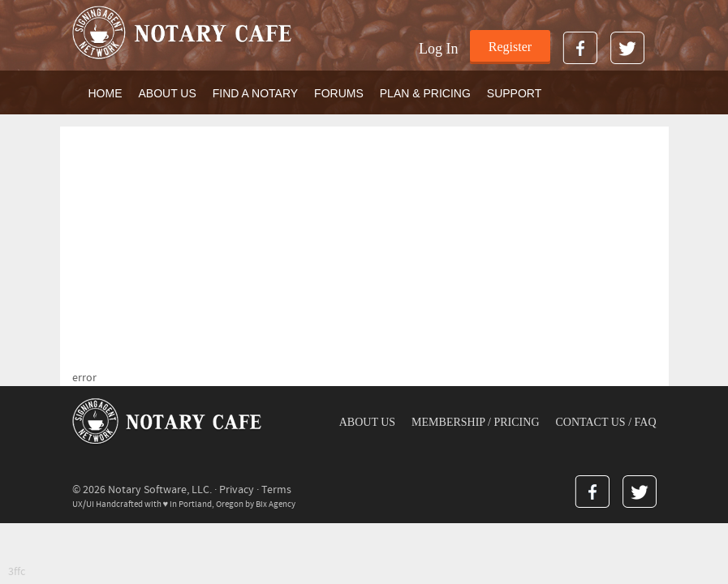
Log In (439, 49)
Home (106, 93)
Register (510, 47)
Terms (276, 490)
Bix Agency (276, 504)
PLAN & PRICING (425, 93)
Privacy (237, 490)
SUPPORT (514, 93)
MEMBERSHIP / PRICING (475, 422)
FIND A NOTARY (255, 93)
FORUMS (339, 93)
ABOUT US (168, 93)
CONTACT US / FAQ (606, 422)
